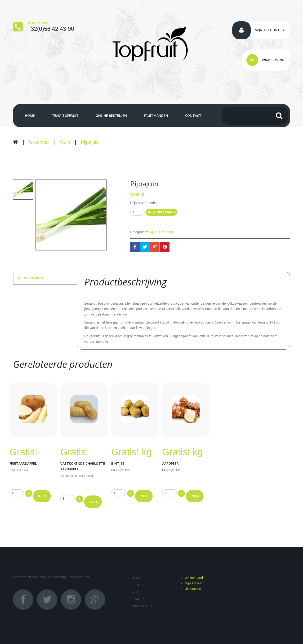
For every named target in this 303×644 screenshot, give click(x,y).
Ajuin (65, 142)
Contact (193, 116)
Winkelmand (194, 578)
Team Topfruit (65, 116)
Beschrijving (30, 278)
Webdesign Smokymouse (69, 577)
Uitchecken (193, 589)
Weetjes (139, 592)
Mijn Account (194, 583)
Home (30, 116)
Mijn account (267, 30)
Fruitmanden (156, 116)
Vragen (138, 599)
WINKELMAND (265, 60)
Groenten (39, 142)
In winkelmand (161, 212)
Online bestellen (111, 116)
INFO (42, 496)
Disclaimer (142, 606)
